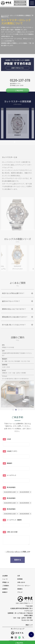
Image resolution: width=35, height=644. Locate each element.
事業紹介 (5, 592)
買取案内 (20, 589)
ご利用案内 (6, 586)
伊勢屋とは (6, 582)
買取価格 (18, 144)
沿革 (19, 576)
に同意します (18, 560)
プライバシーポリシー (14, 560)
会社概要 (5, 576)
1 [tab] (12, 151)
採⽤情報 (20, 579)
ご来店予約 (19, 99)
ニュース (5, 579)
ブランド (20, 592)
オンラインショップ (18, 629)
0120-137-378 (20, 91)
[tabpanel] (18, 132)
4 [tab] (20, 151)
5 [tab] (23, 151)
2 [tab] (15, 151)
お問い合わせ (21, 582)
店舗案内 (5, 589)
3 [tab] (18, 151)
